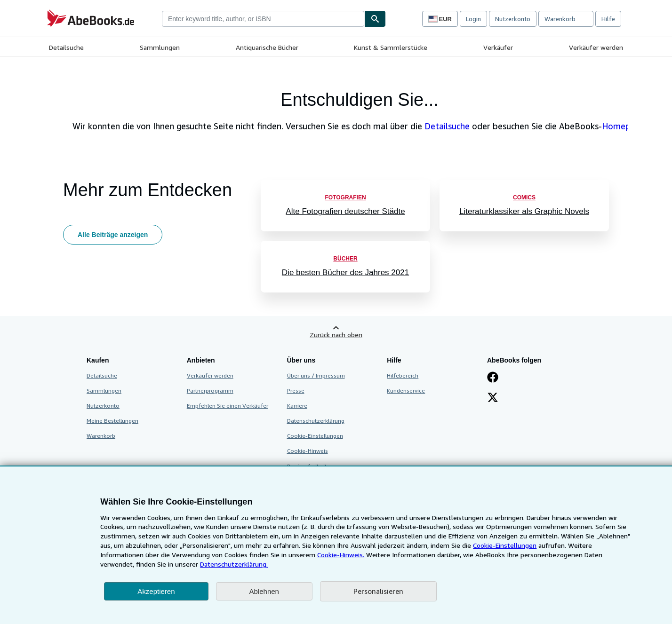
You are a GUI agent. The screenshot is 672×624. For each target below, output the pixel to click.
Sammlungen (160, 47)
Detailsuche (66, 47)
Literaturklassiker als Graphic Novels (524, 211)
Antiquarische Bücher (267, 47)
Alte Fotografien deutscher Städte (345, 211)
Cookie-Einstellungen (505, 545)
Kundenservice (406, 391)
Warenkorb (101, 436)
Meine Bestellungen (112, 421)
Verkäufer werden (596, 47)
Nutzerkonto (513, 19)
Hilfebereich (403, 375)
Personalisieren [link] (378, 591)
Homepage (623, 126)
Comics (524, 197)
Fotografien (345, 197)
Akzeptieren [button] (156, 591)
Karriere (297, 406)
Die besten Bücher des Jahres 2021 (345, 273)
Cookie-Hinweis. (341, 555)
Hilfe (608, 19)
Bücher (345, 259)
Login (473, 19)
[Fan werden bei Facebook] (493, 378)
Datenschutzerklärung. (234, 564)
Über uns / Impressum (316, 375)
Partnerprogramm (210, 391)
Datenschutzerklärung (316, 421)
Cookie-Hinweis (308, 451)
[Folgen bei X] (493, 398)
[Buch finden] (375, 19)
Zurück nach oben (336, 335)
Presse (296, 391)
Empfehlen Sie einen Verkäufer (228, 406)
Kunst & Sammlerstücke (391, 47)
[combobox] (263, 19)
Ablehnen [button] (264, 591)
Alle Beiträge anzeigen (113, 235)
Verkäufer (498, 47)
